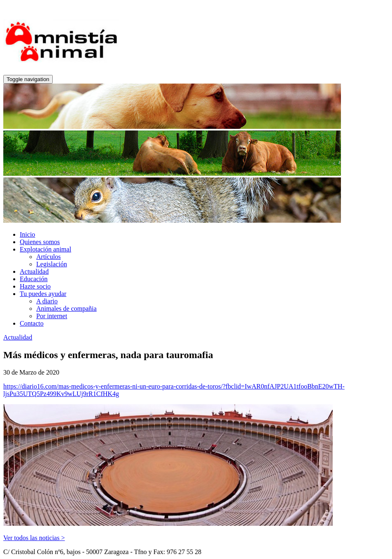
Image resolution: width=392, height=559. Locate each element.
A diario (47, 301)
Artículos (49, 257)
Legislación (52, 264)
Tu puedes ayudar (43, 294)
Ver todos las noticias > (34, 538)
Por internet (52, 316)
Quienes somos (40, 242)
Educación (34, 279)
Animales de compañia (66, 309)
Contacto (32, 323)
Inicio (27, 234)
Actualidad (34, 271)
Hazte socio (35, 286)
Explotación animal (45, 249)
